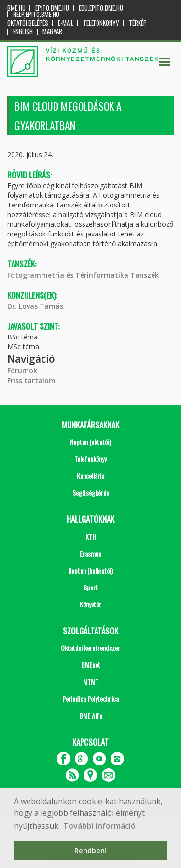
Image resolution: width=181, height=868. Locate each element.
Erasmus (90, 553)
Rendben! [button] (90, 850)
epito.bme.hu (52, 8)
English (23, 32)
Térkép (138, 23)
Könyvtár (90, 604)
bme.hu (16, 8)
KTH (91, 537)
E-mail (66, 23)
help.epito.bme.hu (36, 14)
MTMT (91, 682)
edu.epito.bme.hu (101, 8)
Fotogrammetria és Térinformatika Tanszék (83, 275)
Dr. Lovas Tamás (35, 306)
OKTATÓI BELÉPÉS (28, 23)
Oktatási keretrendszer (90, 648)
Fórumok (22, 371)
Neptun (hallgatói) (90, 570)
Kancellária (90, 476)
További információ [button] (99, 826)
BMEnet (91, 665)
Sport (91, 587)
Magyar (52, 32)
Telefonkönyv (101, 23)
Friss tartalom (31, 380)
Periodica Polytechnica (90, 699)
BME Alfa (91, 715)
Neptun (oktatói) (90, 442)
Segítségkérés (91, 493)
